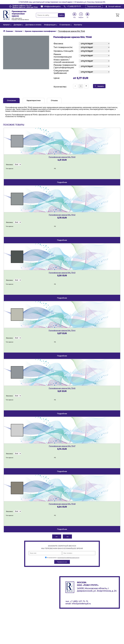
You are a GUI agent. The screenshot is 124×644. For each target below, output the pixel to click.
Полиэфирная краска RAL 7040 (62, 157)
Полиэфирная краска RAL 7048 (62, 504)
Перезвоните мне (94, 6)
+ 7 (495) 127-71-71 (74, 6)
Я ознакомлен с (62, 558)
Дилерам (18, 25)
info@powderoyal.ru (52, 6)
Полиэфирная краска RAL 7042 (62, 215)
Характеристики (34, 101)
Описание (11, 101)
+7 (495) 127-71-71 (79, 601)
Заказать (99, 86)
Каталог (7, 25)
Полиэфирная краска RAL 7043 (62, 273)
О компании (65, 25)
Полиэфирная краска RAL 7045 (62, 388)
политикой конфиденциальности (68, 558)
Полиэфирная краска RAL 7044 (62, 331)
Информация (50, 25)
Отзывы (54, 101)
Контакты (78, 25)
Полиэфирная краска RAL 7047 (62, 446)
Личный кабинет (115, 7)
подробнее (62, 182)
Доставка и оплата (33, 25)
